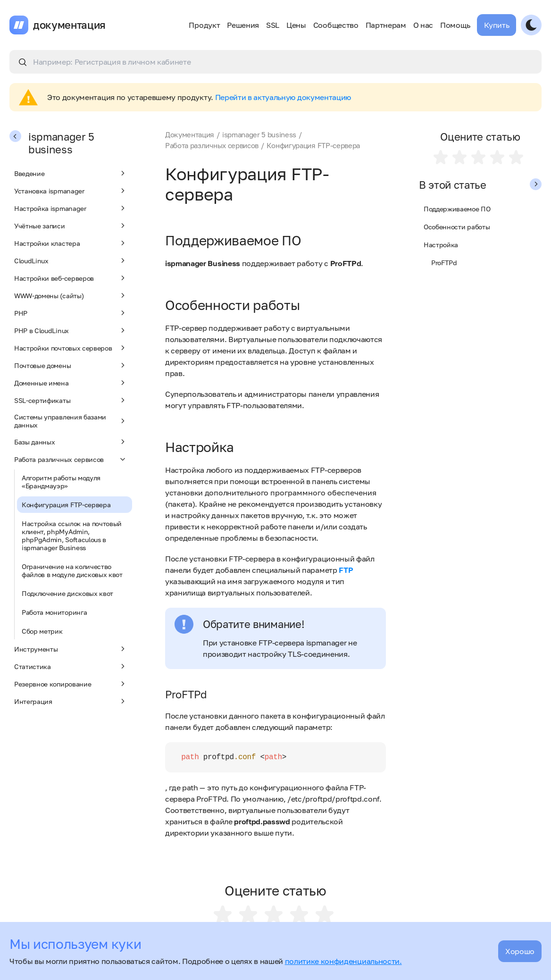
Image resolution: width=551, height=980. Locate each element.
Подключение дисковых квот (67, 593)
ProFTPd (444, 263)
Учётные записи (71, 226)
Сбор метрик (42, 631)
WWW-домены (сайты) (71, 295)
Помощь (455, 25)
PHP (71, 313)
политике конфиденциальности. (343, 961)
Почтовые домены (71, 365)
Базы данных (71, 442)
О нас (423, 25)
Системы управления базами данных (71, 421)
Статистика (71, 666)
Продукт (204, 25)
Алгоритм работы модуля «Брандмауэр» (61, 482)
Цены (296, 25)
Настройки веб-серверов (71, 278)
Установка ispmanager (71, 191)
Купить (497, 25)
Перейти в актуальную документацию (283, 97)
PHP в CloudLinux (71, 330)
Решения (243, 25)
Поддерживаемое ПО (457, 209)
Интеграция (71, 701)
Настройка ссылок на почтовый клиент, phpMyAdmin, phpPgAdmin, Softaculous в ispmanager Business (72, 536)
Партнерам (386, 25)
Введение (71, 173)
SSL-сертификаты (71, 400)
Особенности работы (457, 227)
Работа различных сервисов (71, 459)
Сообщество (336, 25)
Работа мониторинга (54, 612)
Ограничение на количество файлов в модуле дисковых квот (72, 570)
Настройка (441, 245)
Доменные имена (71, 383)
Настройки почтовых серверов (71, 348)
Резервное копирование (71, 684)
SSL (273, 25)
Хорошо (520, 951)
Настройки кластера (71, 243)
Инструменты (71, 649)
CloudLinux (71, 260)
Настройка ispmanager (71, 208)
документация (69, 25)
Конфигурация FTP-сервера (66, 505)
